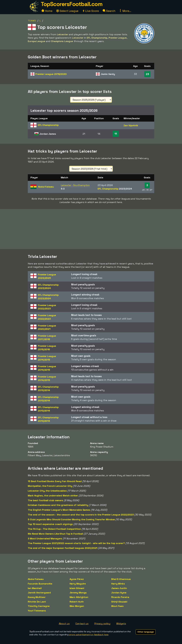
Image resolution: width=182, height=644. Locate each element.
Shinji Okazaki (119, 602)
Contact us (82, 624)
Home (47, 11)
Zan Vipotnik (131, 125)
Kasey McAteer (37, 597)
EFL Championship (115, 189)
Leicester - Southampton (75, 185)
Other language (146, 632)
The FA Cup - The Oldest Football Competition (54, 529)
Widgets (121, 624)
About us (64, 624)
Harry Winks (118, 584)
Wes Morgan (77, 606)
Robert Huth (77, 602)
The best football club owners (45, 500)
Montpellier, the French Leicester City (50, 486)
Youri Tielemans (37, 611)
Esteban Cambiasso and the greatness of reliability (58, 505)
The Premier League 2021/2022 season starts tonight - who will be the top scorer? (76, 543)
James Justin (119, 588)
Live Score (91, 11)
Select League (67, 11)
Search (109, 11)
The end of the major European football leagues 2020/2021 (63, 548)
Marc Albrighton (79, 597)
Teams (32, 21)
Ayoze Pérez (77, 579)
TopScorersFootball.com (72, 4)
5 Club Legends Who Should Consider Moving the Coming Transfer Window (71, 519)
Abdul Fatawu (36, 579)
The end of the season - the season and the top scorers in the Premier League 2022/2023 (81, 515)
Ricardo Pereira (120, 597)
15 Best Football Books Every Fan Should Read (55, 481)
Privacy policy (102, 624)
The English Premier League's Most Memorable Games (59, 510)
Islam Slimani (77, 588)
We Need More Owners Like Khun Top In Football (55, 534)
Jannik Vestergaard (39, 593)
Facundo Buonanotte (40, 584)
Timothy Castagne (39, 606)
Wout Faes (117, 606)
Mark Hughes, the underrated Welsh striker (53, 496)
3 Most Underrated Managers (45, 538)
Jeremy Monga (78, 593)
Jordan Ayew (119, 593)
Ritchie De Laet (37, 602)
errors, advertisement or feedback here (89, 635)
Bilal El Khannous (121, 579)
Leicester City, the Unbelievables (47, 491)
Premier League (51, 74)
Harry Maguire (78, 584)
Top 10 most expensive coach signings (50, 524)
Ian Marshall (35, 588)
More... (125, 11)
